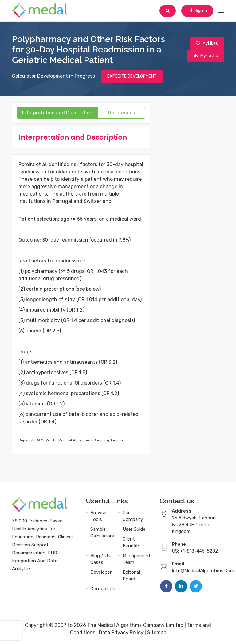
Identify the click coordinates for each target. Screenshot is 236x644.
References (122, 113)
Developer (101, 572)
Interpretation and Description (57, 113)
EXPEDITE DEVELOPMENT (132, 76)
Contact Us (103, 589)
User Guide (134, 529)
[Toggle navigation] (221, 10)
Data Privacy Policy (121, 632)
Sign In (197, 11)
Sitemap (157, 632)
